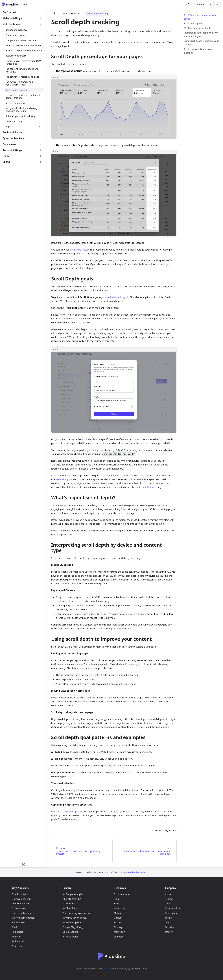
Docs (24, 4)
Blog (116, 899)
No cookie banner (21, 913)
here (69, 534)
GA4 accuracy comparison (77, 913)
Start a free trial (114, 872)
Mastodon (119, 932)
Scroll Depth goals (193, 23)
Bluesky (118, 927)
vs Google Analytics (73, 894)
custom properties (73, 811)
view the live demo (136, 872)
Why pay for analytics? (75, 918)
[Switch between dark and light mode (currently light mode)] (188, 4)
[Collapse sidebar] (23, 864)
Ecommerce (18, 922)
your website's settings (114, 297)
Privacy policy (172, 908)
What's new (120, 908)
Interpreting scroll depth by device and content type (201, 34)
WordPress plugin (72, 922)
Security (169, 927)
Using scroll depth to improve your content (201, 43)
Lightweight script (22, 899)
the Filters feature (80, 250)
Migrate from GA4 (73, 899)
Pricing (169, 899)
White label (18, 941)
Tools (117, 903)
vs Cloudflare (70, 908)
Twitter (118, 922)
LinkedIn (119, 937)
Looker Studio (70, 932)
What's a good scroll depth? (198, 28)
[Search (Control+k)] (206, 5)
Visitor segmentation (23, 918)
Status (117, 913)
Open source (19, 908)
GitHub (118, 918)
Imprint (169, 932)
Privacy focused (20, 903)
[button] (22, 12)
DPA (167, 922)
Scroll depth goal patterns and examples (199, 51)
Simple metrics (20, 894)
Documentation (122, 894)
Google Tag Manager (74, 927)
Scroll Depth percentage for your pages (200, 17)
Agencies (17, 937)
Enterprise (17, 946)
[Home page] (54, 14)
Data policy (171, 913)
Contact (169, 903)
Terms (168, 918)
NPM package (70, 937)
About (168, 894)
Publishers (17, 932)
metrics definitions (146, 487)
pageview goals (64, 479)
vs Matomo (69, 903)
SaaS (14, 927)
